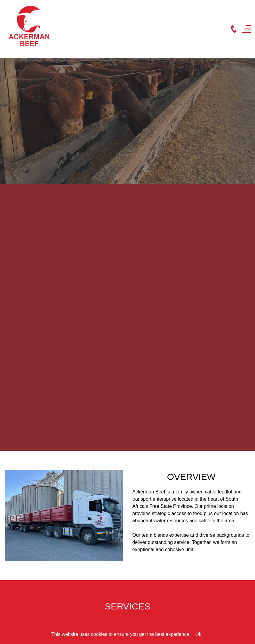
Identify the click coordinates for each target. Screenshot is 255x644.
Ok (198, 634)
